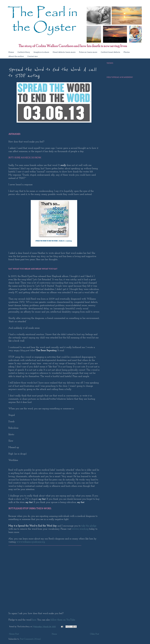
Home (11, 52)
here (34, 620)
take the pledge (89, 526)
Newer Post (14, 634)
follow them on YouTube (63, 620)
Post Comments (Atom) (30, 639)
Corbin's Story (24, 52)
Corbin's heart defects (110, 52)
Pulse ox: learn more (88, 52)
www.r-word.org (80, 529)
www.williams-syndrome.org (31, 542)
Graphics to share (41, 52)
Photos (127, 52)
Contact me (33, 56)
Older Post (95, 634)
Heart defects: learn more (64, 52)
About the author (16, 56)
